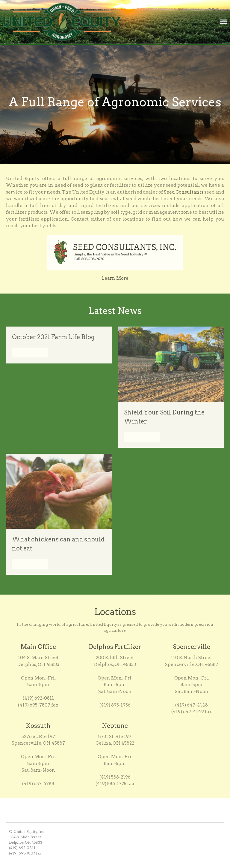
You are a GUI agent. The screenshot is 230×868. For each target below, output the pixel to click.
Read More (30, 353)
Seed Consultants (184, 193)
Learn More (115, 279)
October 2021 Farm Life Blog (53, 338)
